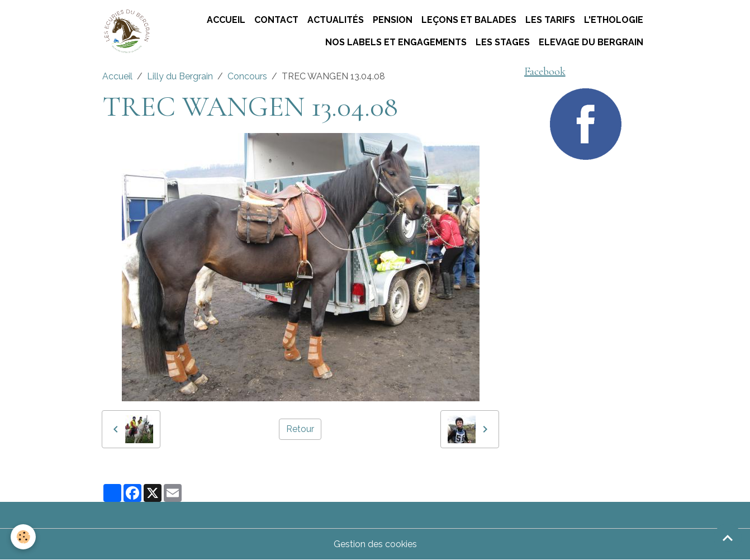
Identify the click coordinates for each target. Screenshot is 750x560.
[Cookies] (24, 537)
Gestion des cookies (375, 544)
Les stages (503, 42)
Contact (276, 20)
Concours (247, 76)
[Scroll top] (728, 538)
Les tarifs (550, 20)
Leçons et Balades (469, 20)
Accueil (226, 20)
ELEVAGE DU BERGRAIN (591, 42)
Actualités (336, 20)
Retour (300, 429)
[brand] (126, 32)
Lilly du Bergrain (180, 76)
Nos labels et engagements (396, 42)
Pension (393, 20)
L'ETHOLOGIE (614, 20)
